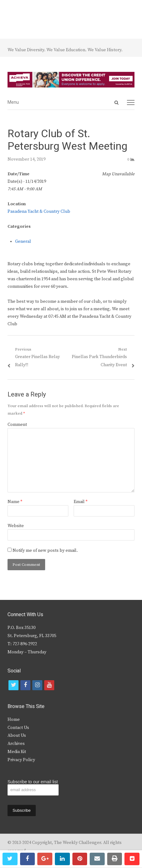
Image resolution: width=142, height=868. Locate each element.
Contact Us (18, 728)
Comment (17, 425)
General (23, 242)
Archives (16, 744)
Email (81, 502)
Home (14, 720)
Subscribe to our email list (33, 782)
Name (15, 502)
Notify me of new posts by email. (45, 551)
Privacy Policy (21, 760)
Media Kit (17, 752)
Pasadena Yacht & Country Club (39, 212)
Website (16, 526)
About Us (17, 736)
